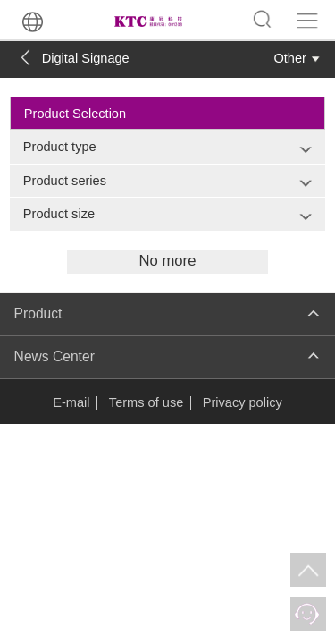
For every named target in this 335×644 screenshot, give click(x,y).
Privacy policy (243, 403)
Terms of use (146, 403)
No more (168, 261)
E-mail (71, 403)
